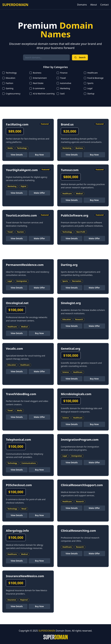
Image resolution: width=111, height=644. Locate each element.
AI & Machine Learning (44, 94)
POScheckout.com (19, 485)
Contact (104, 5)
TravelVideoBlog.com (21, 394)
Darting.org (69, 265)
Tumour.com (70, 170)
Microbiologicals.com (76, 394)
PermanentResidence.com (25, 265)
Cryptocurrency (13, 94)
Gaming (10, 88)
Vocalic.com (14, 349)
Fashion (9, 83)
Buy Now (39, 155)
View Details (17, 155)
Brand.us (67, 124)
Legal (90, 88)
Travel (63, 78)
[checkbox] (3, 73)
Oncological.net (17, 303)
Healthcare (92, 73)
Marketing (65, 88)
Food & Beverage (95, 78)
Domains (82, 5)
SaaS (62, 94)
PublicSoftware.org (75, 215)
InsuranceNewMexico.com (25, 576)
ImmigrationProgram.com (80, 440)
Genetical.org (71, 349)
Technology (11, 73)
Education (10, 78)
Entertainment (40, 78)
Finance (64, 73)
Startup (91, 94)
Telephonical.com (18, 440)
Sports (90, 83)
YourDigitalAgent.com (22, 170)
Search (80, 57)
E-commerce (39, 88)
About (94, 5)
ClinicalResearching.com (78, 531)
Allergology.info (17, 531)
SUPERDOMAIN (15, 5)
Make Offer (39, 193)
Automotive (66, 83)
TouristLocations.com (21, 215)
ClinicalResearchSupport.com (82, 485)
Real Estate (38, 83)
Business (37, 73)
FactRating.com (17, 124)
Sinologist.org (71, 303)
